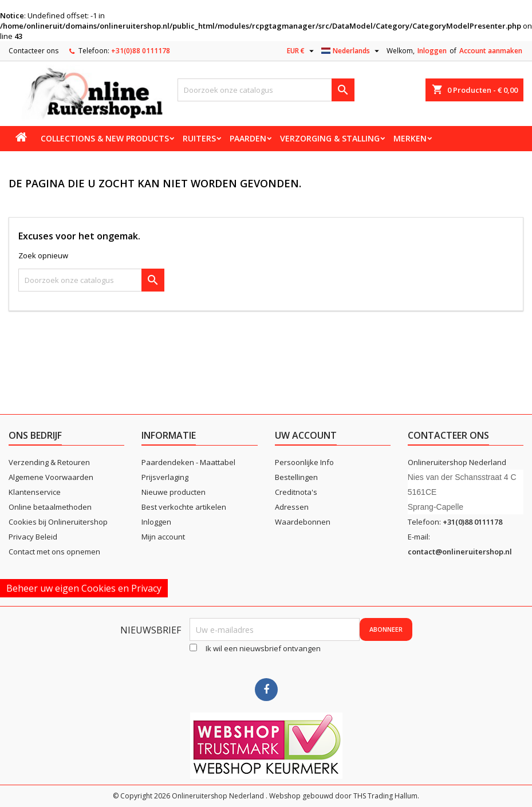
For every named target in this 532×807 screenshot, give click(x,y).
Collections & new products (105, 138)
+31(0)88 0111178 (141, 51)
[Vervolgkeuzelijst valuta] (302, 51)
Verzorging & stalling (330, 138)
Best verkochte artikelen (184, 507)
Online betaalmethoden (50, 507)
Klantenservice (35, 492)
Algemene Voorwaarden (51, 477)
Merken (410, 138)
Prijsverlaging (165, 477)
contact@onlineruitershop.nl (460, 552)
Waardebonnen (303, 522)
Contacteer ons (34, 51)
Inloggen (432, 51)
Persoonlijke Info (304, 462)
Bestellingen (296, 477)
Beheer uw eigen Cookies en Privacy (84, 588)
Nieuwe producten (174, 492)
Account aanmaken (491, 51)
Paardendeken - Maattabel (188, 462)
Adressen (292, 507)
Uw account (306, 435)
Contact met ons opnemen (54, 552)
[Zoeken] (266, 90)
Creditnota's (296, 492)
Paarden (248, 138)
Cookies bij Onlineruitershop (58, 522)
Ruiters (199, 138)
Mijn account (163, 537)
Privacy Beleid (33, 537)
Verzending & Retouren (49, 462)
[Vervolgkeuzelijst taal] (352, 51)
